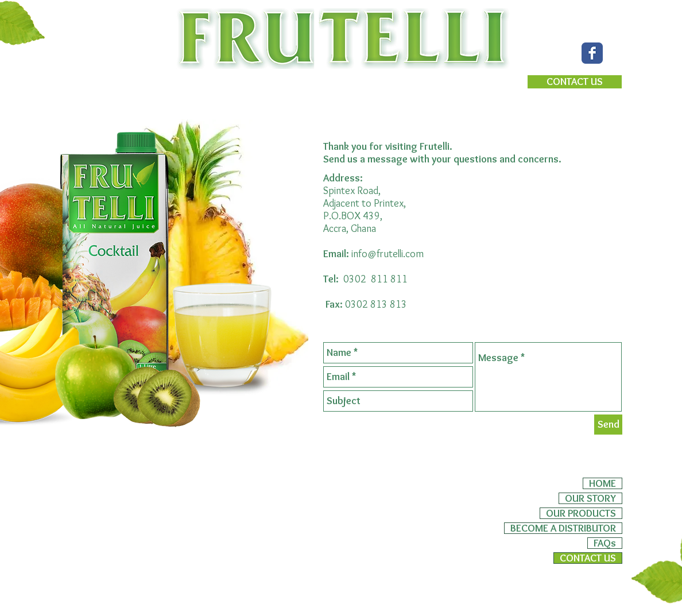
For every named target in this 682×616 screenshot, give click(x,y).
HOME (602, 483)
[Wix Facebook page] (592, 53)
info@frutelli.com (387, 254)
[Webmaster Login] (586, 582)
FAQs (605, 543)
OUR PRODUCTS (581, 513)
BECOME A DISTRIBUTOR (563, 528)
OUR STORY (590, 498)
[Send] (608, 425)
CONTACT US (588, 558)
